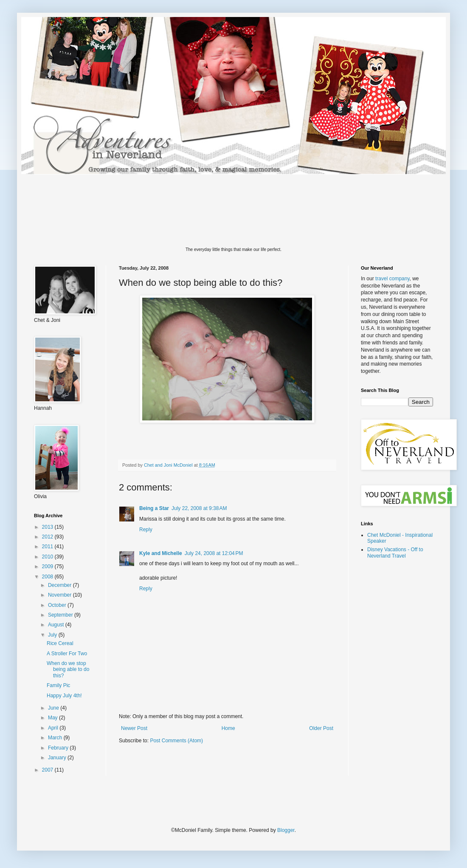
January (58, 758)
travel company (392, 279)
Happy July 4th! (64, 696)
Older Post (321, 728)
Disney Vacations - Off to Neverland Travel (395, 552)
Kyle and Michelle (161, 553)
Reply (146, 530)
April (54, 728)
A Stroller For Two (67, 654)
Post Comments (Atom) (176, 741)
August (57, 625)
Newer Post (134, 728)
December (60, 585)
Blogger (286, 830)
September (61, 615)
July (53, 635)
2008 (48, 577)
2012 (48, 537)
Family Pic (58, 685)
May (53, 718)
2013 (48, 527)
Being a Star (154, 508)
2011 (48, 547)
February (59, 748)
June (54, 708)
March (56, 738)
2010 (48, 557)
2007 (48, 770)
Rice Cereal (60, 643)
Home (228, 728)
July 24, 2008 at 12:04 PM (214, 553)
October (58, 605)
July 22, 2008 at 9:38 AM (199, 508)
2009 (48, 566)
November (60, 595)
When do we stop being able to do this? (68, 669)
